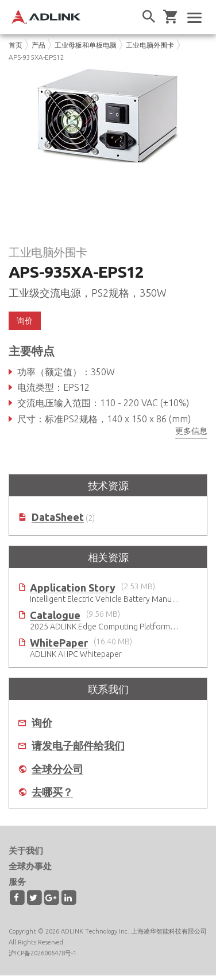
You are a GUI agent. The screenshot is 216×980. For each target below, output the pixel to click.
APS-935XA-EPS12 (36, 57)
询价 (25, 325)
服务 (17, 886)
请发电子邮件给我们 (78, 750)
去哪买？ (52, 797)
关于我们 (26, 855)
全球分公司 (57, 773)
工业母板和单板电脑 (86, 45)
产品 (38, 45)
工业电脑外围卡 (150, 45)
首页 (16, 45)
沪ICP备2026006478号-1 (43, 957)
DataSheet (58, 522)
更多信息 (191, 435)
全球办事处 (30, 871)
